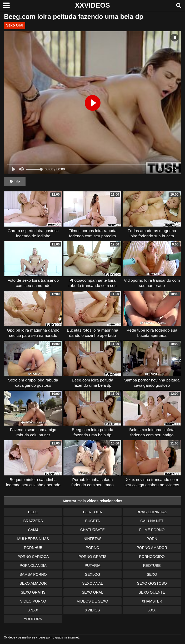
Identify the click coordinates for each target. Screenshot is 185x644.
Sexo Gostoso (152, 583)
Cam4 (33, 530)
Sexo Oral (15, 25)
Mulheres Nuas (33, 539)
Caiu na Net (152, 521)
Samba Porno (33, 574)
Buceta (93, 521)
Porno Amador (152, 548)
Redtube (152, 566)
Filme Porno (152, 530)
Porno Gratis (92, 557)
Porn (152, 539)
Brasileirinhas (152, 512)
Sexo (152, 574)
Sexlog (93, 574)
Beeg (33, 512)
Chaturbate (92, 530)
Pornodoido (152, 557)
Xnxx (33, 610)
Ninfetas (92, 539)
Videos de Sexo (92, 601)
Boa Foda (93, 512)
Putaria (93, 566)
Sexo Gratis (33, 592)
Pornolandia (33, 566)
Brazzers (33, 521)
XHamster (152, 601)
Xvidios (92, 610)
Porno (92, 548)
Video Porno (33, 601)
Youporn (33, 619)
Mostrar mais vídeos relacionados (93, 501)
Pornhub (33, 548)
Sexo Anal (92, 583)
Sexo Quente (152, 592)
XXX (152, 610)
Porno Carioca (33, 557)
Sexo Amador (33, 583)
